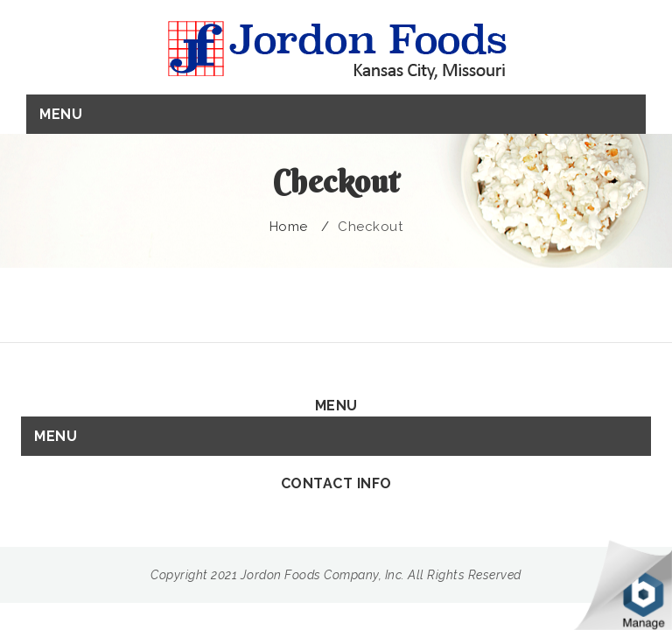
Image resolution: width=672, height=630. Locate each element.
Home (289, 227)
